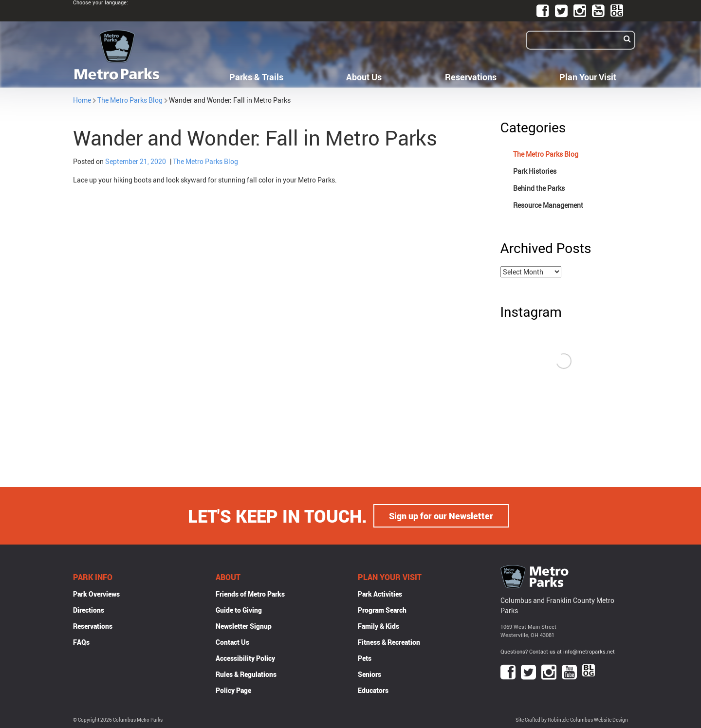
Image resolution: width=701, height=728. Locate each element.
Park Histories (535, 171)
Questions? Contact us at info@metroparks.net (558, 651)
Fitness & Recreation (389, 642)
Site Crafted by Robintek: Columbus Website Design (572, 720)
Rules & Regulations (246, 674)
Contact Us (232, 642)
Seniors (369, 674)
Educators (373, 690)
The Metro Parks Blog (130, 100)
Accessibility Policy (245, 658)
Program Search (382, 610)
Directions (89, 610)
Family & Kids (378, 626)
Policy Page (233, 690)
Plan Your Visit (588, 77)
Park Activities (380, 594)
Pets (365, 658)
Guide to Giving (239, 610)
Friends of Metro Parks (250, 594)
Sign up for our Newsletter (441, 516)
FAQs (81, 642)
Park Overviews (96, 594)
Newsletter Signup (244, 626)
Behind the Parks (539, 188)
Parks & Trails (256, 77)
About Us (364, 77)
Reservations (471, 77)
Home (82, 100)
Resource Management (548, 205)
